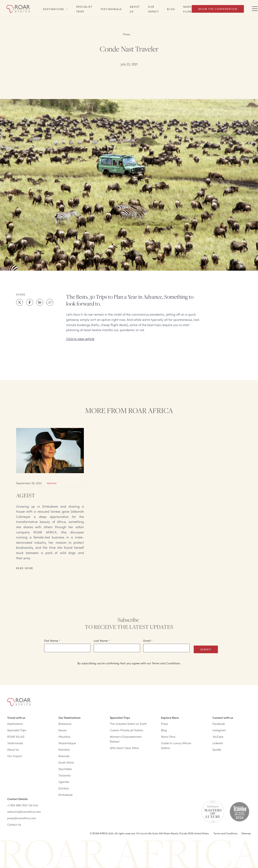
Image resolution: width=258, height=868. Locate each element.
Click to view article (80, 339)
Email (148, 641)
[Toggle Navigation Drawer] (255, 9)
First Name (52, 641)
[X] (20, 302)
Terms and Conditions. (166, 663)
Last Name (102, 641)
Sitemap (246, 833)
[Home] (18, 9)
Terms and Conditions (225, 833)
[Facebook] (30, 302)
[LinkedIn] (40, 302)
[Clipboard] (50, 302)
